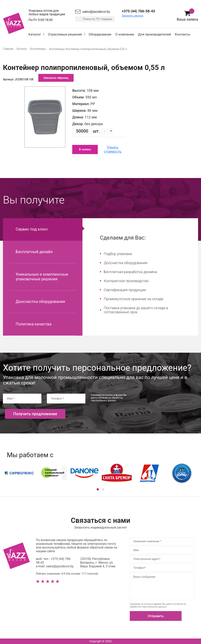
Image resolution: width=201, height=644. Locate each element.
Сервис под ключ (32, 229)
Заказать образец (56, 78)
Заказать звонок (132, 16)
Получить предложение (35, 414)
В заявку (85, 149)
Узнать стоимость (113, 149)
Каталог (35, 34)
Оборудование (100, 34)
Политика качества (34, 324)
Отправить (156, 616)
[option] (45, 117)
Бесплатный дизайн (34, 252)
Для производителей (154, 34)
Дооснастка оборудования (40, 302)
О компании (125, 34)
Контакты (183, 34)
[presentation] (165, 401)
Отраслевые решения (65, 34)
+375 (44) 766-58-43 (138, 11)
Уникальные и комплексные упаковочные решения (42, 277)
